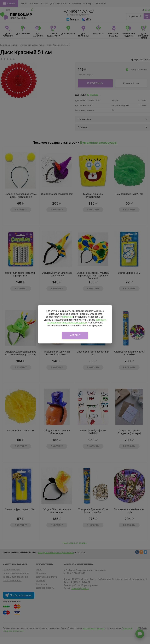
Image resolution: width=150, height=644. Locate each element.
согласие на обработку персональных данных (76, 321)
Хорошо (75, 335)
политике (67, 317)
